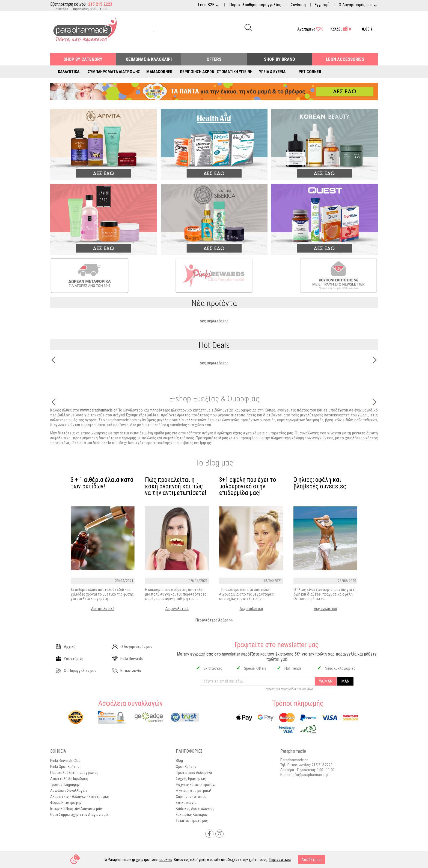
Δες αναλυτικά (103, 609)
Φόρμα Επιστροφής (66, 803)
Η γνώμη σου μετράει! (193, 791)
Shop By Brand (280, 59)
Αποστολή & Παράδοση (69, 779)
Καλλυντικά (69, 72)
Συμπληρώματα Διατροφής (114, 72)
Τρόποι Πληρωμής (65, 785)
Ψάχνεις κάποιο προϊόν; (195, 785)
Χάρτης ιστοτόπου (191, 797)
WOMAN (326, 681)
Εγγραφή (322, 5)
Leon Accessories (345, 59)
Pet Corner (310, 72)
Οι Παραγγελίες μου (76, 671)
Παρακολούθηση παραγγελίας (255, 5)
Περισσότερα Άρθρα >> (214, 620)
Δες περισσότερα (214, 321)
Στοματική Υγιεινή (235, 72)
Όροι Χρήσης (186, 767)
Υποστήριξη (69, 659)
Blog (179, 761)
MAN (345, 681)
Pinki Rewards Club (65, 761)
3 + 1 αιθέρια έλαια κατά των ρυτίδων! (102, 483)
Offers (214, 59)
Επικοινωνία (127, 671)
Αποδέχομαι (312, 860)
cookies (166, 860)
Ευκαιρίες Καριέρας (192, 815)
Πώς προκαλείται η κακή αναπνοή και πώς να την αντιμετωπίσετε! (176, 486)
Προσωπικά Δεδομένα (194, 773)
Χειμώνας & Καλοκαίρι (149, 59)
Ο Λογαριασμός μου (132, 647)
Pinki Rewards (127, 659)
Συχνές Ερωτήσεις (191, 779)
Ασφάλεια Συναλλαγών (69, 791)
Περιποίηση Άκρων (197, 72)
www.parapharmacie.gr (98, 410)
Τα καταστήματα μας (192, 821)
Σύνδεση (298, 5)
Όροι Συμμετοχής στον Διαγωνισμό (79, 815)
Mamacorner (159, 72)
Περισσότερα (280, 860)
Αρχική (66, 647)
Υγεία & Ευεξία (272, 72)
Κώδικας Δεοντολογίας (195, 809)
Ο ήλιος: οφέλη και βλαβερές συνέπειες (320, 483)
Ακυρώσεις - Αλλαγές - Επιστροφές (80, 797)
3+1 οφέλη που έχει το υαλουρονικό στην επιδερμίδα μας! (248, 486)
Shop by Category (83, 59)
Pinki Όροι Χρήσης (65, 767)
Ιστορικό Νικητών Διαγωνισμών (76, 809)
